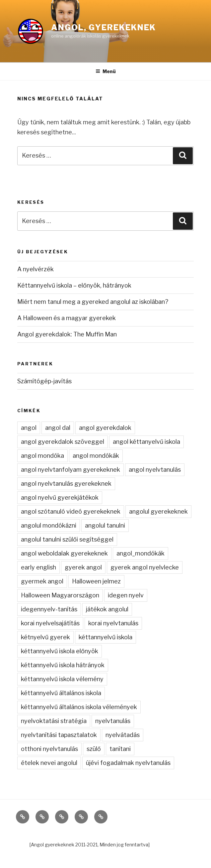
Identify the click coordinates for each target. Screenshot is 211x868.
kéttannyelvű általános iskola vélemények (79, 707)
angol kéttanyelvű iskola (146, 442)
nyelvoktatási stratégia (54, 721)
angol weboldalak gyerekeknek (64, 553)
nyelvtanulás (113, 721)
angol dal (58, 428)
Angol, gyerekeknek (104, 27)
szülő (94, 749)
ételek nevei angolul (49, 763)
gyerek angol (83, 567)
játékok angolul (107, 609)
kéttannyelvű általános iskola (61, 693)
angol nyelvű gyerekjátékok (60, 497)
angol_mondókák (141, 553)
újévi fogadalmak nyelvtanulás (128, 763)
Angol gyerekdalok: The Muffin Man (67, 334)
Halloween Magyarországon (60, 595)
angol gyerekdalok (105, 428)
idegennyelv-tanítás (49, 609)
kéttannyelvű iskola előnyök (60, 651)
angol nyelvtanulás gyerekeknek (66, 484)
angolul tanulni (105, 525)
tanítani (120, 749)
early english (38, 567)
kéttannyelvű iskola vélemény (62, 679)
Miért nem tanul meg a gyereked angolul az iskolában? (93, 302)
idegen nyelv (126, 595)
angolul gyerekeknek (158, 511)
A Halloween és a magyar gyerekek (67, 318)
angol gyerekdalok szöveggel (63, 442)
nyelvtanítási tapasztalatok (59, 735)
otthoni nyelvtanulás (49, 749)
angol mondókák (96, 456)
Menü (106, 71)
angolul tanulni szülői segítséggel (67, 539)
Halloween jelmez (96, 581)
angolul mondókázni (49, 525)
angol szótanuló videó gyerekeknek (71, 511)
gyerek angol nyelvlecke (145, 567)
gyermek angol (42, 581)
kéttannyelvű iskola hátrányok (63, 665)
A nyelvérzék (35, 269)
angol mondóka (42, 456)
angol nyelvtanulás (155, 470)
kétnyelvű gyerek (45, 637)
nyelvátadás (123, 735)
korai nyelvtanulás (113, 623)
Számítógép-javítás (44, 381)
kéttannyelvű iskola (105, 637)
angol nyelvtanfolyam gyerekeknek (70, 470)
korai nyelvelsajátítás (50, 623)
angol (29, 428)
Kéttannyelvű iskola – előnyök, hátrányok (74, 285)
